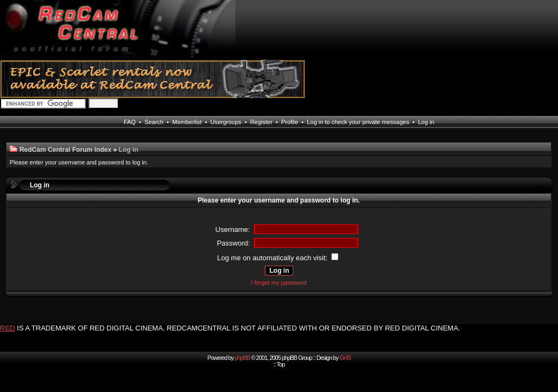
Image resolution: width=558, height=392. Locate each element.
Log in (426, 122)
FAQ (130, 122)
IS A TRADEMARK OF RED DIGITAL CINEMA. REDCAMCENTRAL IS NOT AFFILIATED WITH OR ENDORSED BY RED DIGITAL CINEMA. (238, 328)
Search (154, 122)
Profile (290, 122)
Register (261, 122)
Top (281, 364)
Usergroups (226, 122)
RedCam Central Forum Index (66, 150)
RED (7, 328)
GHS (345, 358)
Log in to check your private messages (358, 122)
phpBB (242, 358)
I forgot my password (278, 283)
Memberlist (187, 122)
